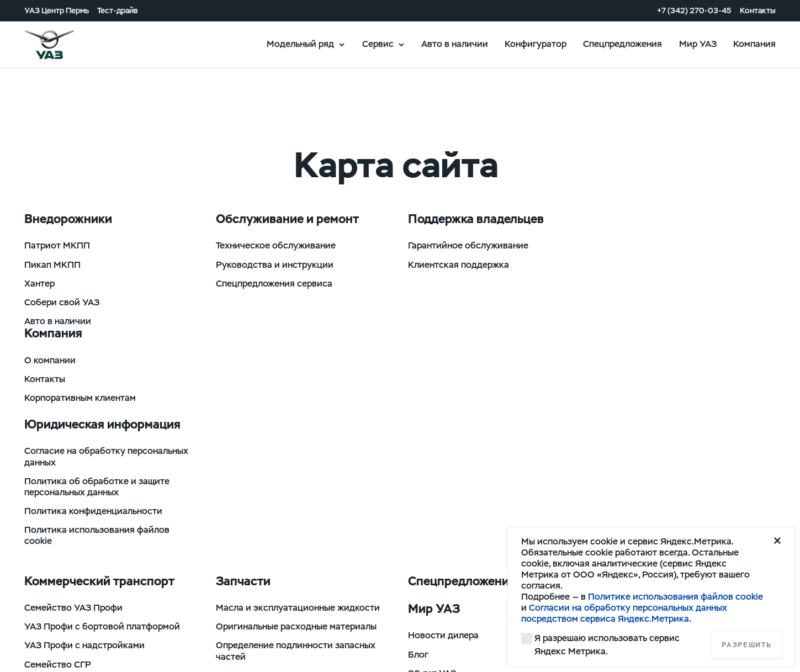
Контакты (758, 10)
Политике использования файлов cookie (676, 597)
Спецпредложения (622, 44)
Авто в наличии (455, 44)
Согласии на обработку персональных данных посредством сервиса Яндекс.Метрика (624, 613)
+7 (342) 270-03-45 (694, 10)
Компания (754, 44)
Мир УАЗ (698, 44)
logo (63, 45)
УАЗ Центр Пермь (57, 10)
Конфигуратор (536, 44)
